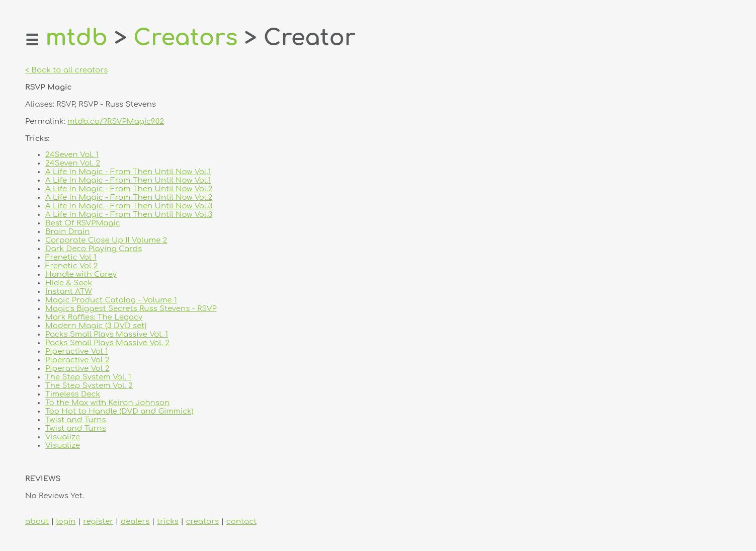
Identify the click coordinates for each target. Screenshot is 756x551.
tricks (168, 522)
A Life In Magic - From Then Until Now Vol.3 (129, 206)
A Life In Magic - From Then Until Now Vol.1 (128, 172)
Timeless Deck (73, 394)
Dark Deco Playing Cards (94, 249)
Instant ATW (69, 292)
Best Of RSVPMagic (83, 223)
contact (241, 522)
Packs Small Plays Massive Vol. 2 (107, 343)
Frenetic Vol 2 (72, 266)
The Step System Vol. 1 (88, 377)
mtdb (76, 38)
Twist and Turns (76, 420)
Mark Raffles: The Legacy (94, 317)
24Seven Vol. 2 (73, 163)
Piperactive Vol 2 (77, 360)
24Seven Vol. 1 (72, 155)
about (37, 522)
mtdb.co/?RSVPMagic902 (116, 122)
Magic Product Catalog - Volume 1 (111, 300)
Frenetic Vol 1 (71, 257)
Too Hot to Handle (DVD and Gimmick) (119, 411)
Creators (186, 38)
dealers (135, 522)
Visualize (63, 437)
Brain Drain (67, 232)
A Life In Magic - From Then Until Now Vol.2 (129, 189)
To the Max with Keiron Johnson (107, 403)
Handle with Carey (81, 274)
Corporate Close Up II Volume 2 (106, 240)
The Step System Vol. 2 (89, 386)
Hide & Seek (69, 283)
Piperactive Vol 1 (76, 351)
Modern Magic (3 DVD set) (96, 326)
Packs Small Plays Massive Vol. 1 (107, 334)
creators (202, 522)
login (66, 522)
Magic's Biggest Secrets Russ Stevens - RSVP (131, 309)
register (98, 522)
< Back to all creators (66, 70)
